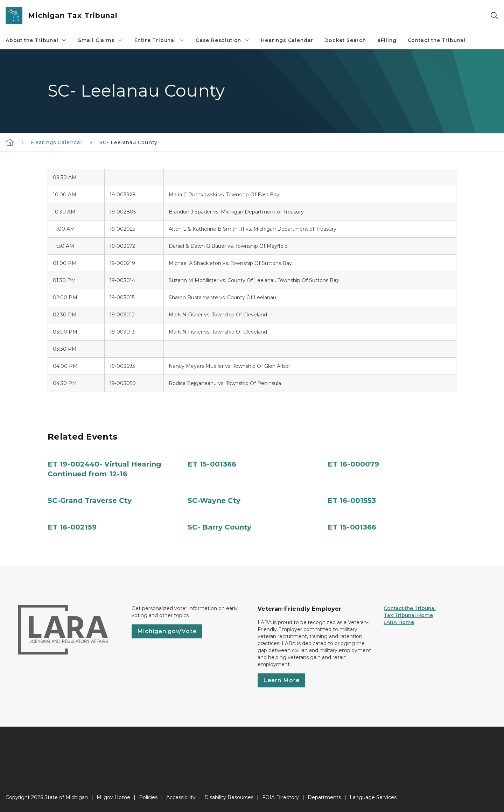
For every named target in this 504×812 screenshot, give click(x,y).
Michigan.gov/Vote (167, 631)
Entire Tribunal (159, 40)
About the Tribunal (36, 40)
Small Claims (101, 40)
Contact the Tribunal (437, 40)
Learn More (281, 680)
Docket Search (345, 40)
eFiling (387, 40)
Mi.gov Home (113, 797)
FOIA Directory (281, 797)
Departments (324, 797)
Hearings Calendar (287, 40)
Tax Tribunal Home (408, 615)
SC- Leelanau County (128, 142)
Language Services (373, 797)
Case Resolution (223, 40)
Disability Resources (229, 797)
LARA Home (399, 622)
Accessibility (181, 797)
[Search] (494, 16)
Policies (148, 797)
